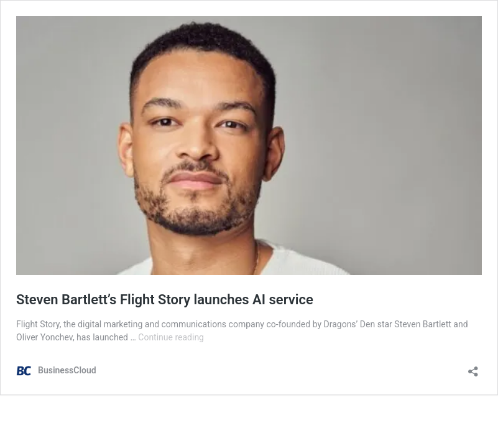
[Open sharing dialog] (473, 367)
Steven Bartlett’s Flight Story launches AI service (165, 300)
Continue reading (171, 337)
